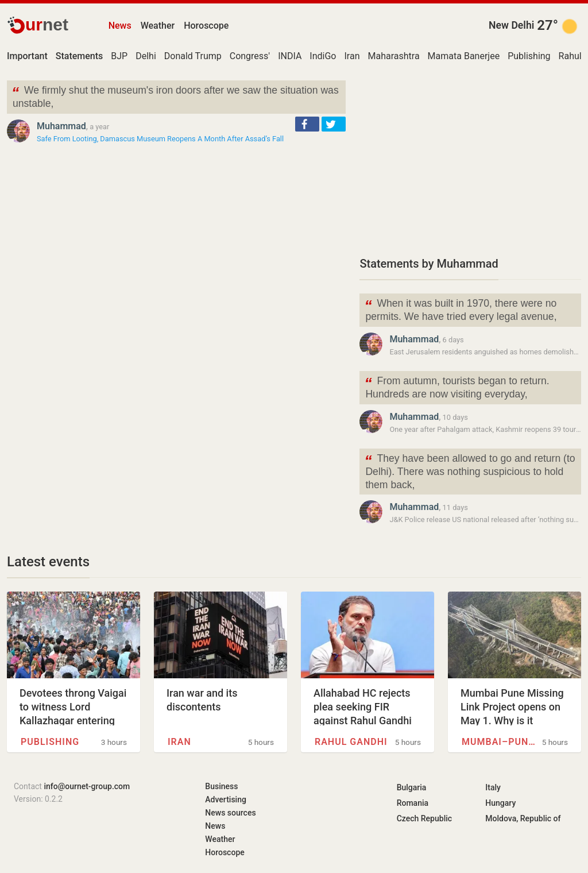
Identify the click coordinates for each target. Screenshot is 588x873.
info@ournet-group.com (87, 786)
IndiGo (323, 56)
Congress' (250, 56)
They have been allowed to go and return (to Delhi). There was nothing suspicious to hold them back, (469, 471)
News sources (230, 813)
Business (221, 786)
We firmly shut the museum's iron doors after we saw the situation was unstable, (175, 96)
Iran (352, 56)
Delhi (146, 56)
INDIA (290, 56)
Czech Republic (424, 818)
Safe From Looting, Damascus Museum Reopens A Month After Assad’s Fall (160, 139)
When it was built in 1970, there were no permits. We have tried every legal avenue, (460, 309)
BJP (119, 56)
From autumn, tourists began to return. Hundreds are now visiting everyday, (457, 387)
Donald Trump (193, 56)
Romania (413, 803)
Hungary (500, 803)
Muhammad (61, 126)
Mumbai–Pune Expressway (499, 742)
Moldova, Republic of (523, 818)
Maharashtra (393, 56)
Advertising (226, 799)
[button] (307, 124)
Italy (493, 787)
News (120, 26)
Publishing (529, 56)
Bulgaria (412, 787)
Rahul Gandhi (351, 742)
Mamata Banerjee (464, 56)
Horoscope (206, 26)
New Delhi (511, 25)
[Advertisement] (470, 161)
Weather (158, 26)
